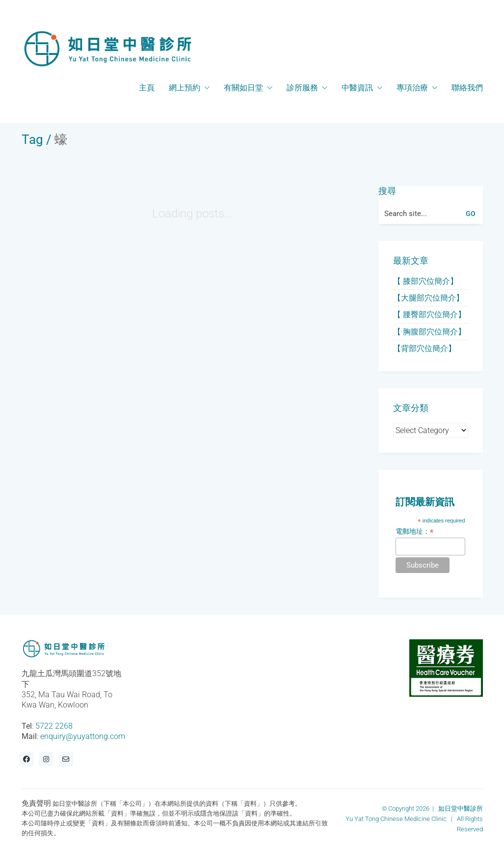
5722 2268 (54, 726)
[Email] (66, 759)
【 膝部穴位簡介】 (425, 281)
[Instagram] (46, 759)
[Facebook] (27, 759)
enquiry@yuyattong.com (83, 736)
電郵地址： (415, 532)
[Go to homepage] (107, 49)
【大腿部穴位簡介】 (428, 298)
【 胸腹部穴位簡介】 (429, 332)
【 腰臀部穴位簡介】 (429, 315)
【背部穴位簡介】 (424, 348)
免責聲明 (36, 803)
